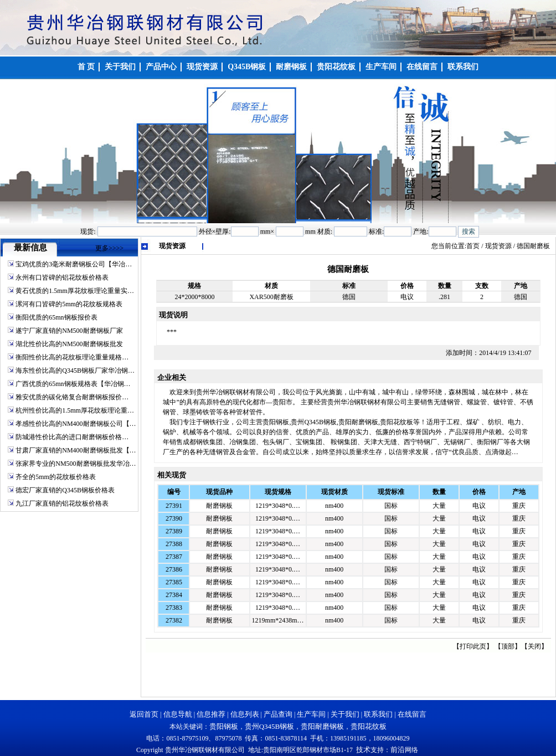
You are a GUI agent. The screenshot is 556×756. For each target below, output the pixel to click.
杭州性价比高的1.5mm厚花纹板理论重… (75, 410)
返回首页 (144, 714)
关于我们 (345, 714)
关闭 (534, 646)
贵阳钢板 (224, 726)
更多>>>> (109, 248)
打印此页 (473, 646)
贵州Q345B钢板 (270, 726)
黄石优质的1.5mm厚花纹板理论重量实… (75, 291)
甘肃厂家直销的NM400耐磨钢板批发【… (76, 450)
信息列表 (245, 714)
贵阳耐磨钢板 (322, 726)
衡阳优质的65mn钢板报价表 (56, 317)
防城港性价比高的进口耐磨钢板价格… (72, 437)
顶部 (508, 646)
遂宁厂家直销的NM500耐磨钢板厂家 (69, 331)
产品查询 (278, 714)
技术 (363, 750)
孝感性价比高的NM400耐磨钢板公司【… (76, 424)
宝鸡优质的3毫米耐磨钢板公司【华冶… (74, 264)
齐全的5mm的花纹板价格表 (56, 477)
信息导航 (178, 714)
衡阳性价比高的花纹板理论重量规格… (72, 357)
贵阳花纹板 (369, 726)
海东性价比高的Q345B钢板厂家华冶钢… (75, 371)
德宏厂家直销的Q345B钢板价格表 (65, 490)
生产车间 (311, 714)
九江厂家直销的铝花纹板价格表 (62, 503)
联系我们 (378, 714)
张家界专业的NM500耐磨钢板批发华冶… (76, 464)
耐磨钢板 (219, 506)
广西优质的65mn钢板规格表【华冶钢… (73, 384)
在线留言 (412, 714)
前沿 (398, 750)
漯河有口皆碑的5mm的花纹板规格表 (69, 304)
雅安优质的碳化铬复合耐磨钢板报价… (72, 397)
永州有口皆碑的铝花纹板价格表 (62, 277)
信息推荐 (211, 714)
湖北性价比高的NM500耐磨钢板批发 (69, 344)
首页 (473, 246)
